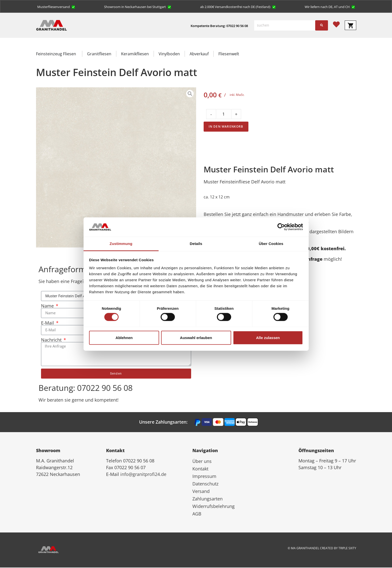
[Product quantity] (224, 115)
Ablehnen (124, 337)
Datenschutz (205, 484)
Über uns (202, 462)
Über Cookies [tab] (271, 244)
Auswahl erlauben (196, 337)
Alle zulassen (268, 337)
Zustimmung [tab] (121, 244)
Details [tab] (196, 244)
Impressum (204, 477)
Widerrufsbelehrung (214, 507)
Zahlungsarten (208, 499)
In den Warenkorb (226, 127)
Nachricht (52, 340)
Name (48, 306)
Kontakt (200, 469)
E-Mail (48, 323)
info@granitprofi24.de (143, 475)
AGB (197, 514)
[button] (56, 7)
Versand (201, 492)
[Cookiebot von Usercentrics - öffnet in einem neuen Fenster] (281, 227)
